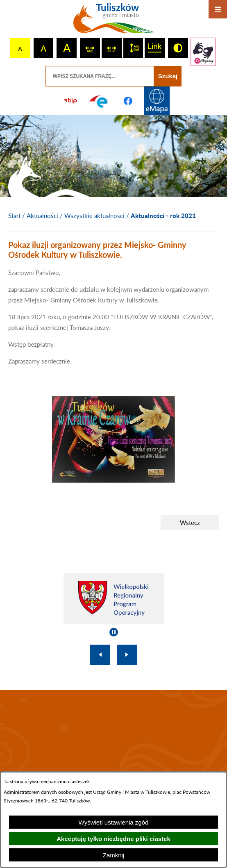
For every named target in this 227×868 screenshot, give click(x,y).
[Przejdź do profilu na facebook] (128, 101)
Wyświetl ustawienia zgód (114, 822)
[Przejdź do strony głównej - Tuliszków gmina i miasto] (114, 21)
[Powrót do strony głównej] (14, 216)
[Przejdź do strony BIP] (70, 101)
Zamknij (114, 855)
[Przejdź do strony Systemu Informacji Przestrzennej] (157, 101)
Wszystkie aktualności (94, 216)
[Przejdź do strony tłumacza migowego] (203, 52)
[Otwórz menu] (218, 9)
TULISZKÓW (113, 745)
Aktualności (42, 216)
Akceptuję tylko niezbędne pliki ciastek (113, 839)
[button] (113, 480)
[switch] (90, 48)
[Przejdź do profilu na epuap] (99, 101)
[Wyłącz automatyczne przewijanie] (114, 632)
